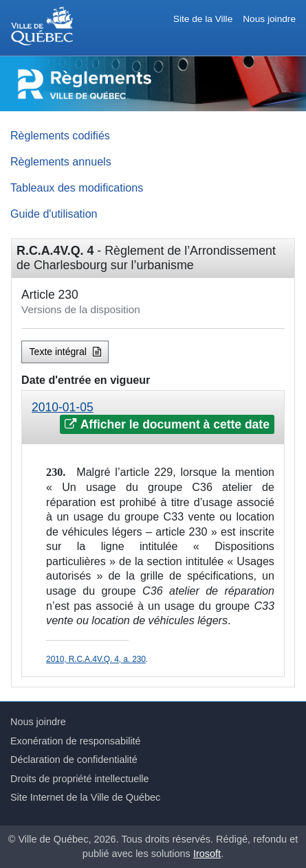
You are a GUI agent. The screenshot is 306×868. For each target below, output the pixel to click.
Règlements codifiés (60, 135)
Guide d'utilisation (54, 214)
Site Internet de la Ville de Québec (85, 797)
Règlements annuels (61, 161)
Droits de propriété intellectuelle (80, 779)
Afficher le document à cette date (167, 424)
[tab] (153, 418)
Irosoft (207, 854)
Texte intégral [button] (65, 352)
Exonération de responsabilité (76, 741)
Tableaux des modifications (77, 187)
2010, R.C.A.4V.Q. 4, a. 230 (96, 659)
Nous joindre (269, 19)
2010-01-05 (63, 407)
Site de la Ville (203, 19)
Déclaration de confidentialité (74, 759)
